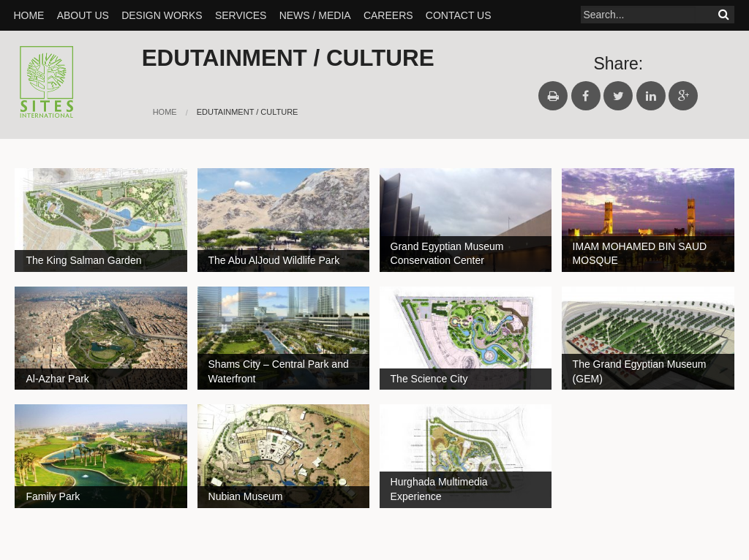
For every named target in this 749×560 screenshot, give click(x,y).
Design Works (162, 15)
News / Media (315, 15)
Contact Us (459, 15)
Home (29, 15)
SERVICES (241, 15)
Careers (388, 15)
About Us (83, 15)
